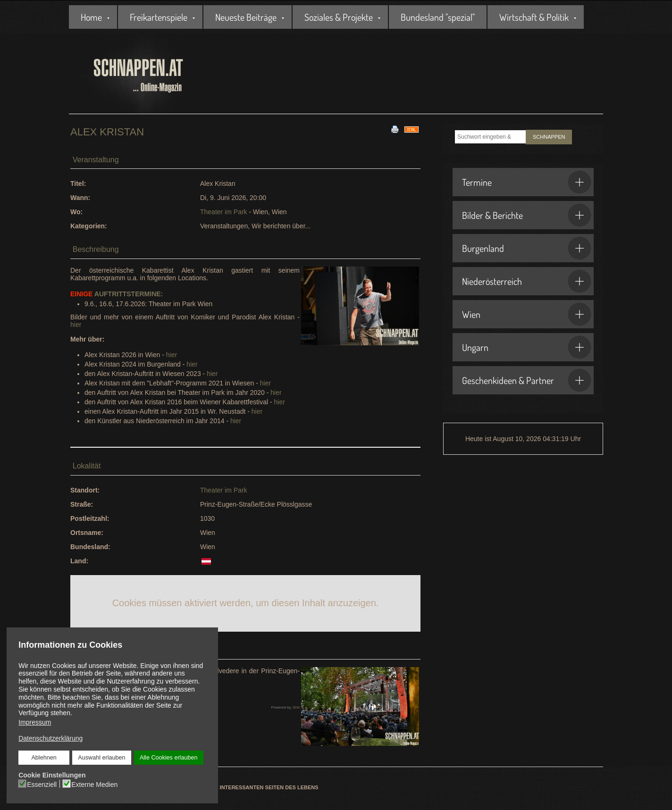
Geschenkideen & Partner (527, 380)
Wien (527, 314)
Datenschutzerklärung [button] (50, 738)
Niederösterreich (527, 281)
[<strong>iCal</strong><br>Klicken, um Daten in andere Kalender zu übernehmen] (412, 129)
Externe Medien (94, 785)
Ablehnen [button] (44, 758)
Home (91, 17)
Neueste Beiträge (246, 17)
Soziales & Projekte (339, 17)
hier (76, 325)
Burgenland (527, 248)
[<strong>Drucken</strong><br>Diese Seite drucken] (395, 129)
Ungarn (527, 347)
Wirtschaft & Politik (534, 17)
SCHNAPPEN (549, 137)
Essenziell (42, 785)
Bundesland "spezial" (438, 17)
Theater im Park (224, 212)
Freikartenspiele (159, 17)
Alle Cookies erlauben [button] (169, 758)
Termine (527, 182)
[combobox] (490, 137)
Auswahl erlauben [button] (101, 758)
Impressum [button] (35, 722)
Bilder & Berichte (527, 215)
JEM (296, 707)
